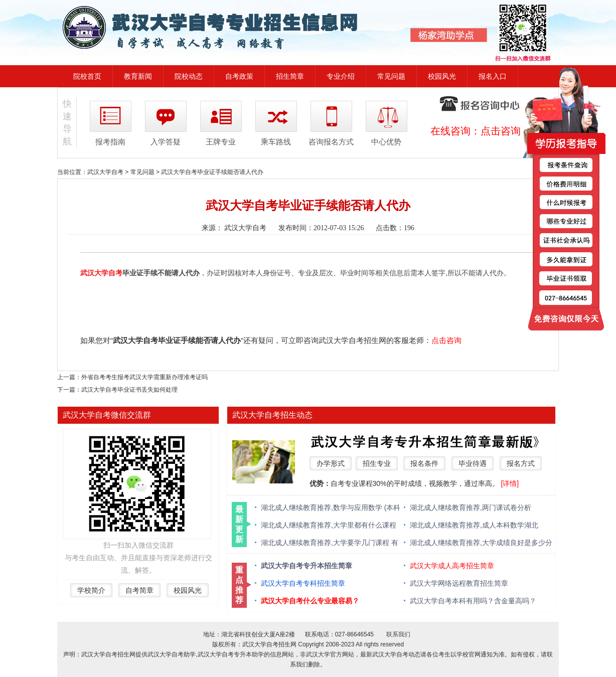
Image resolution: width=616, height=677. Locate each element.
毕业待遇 (473, 463)
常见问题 (391, 76)
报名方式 (521, 463)
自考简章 (139, 590)
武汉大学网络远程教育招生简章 (459, 583)
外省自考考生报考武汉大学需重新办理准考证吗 (144, 377)
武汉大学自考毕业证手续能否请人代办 (212, 172)
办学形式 (331, 463)
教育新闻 (138, 76)
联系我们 (398, 634)
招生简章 (290, 76)
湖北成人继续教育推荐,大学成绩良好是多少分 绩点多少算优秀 (481, 543)
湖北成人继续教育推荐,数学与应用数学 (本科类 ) (331, 508)
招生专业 (377, 463)
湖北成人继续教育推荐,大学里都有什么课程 (329, 525)
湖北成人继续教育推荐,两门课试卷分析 (471, 507)
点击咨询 (501, 131)
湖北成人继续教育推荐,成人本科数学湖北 (474, 525)
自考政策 (239, 76)
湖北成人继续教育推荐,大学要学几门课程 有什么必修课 (330, 543)
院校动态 (189, 76)
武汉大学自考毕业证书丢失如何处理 (129, 390)
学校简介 (91, 590)
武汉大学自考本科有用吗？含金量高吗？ (473, 601)
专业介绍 (341, 76)
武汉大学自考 (105, 172)
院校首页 (87, 76)
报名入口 (493, 76)
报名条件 (424, 463)
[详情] (510, 483)
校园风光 (442, 76)
